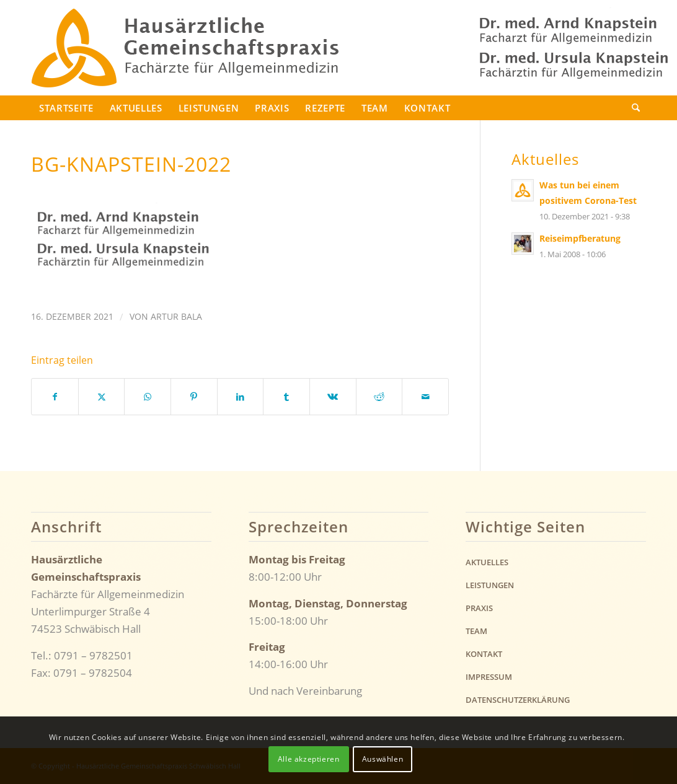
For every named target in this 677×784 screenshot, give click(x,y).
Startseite (66, 108)
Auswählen (383, 759)
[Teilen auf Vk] (333, 397)
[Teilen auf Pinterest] (194, 397)
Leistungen (209, 108)
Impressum (489, 677)
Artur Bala (176, 316)
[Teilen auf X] (102, 397)
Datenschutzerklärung (518, 700)
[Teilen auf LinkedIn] (241, 397)
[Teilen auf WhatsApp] (148, 397)
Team (375, 108)
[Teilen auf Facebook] (55, 397)
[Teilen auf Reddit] (379, 397)
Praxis (272, 108)
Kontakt (427, 108)
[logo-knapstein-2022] (186, 48)
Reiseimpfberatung (580, 238)
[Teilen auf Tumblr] (286, 397)
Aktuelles (136, 108)
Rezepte (325, 108)
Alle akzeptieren (309, 759)
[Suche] (635, 108)
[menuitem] (635, 108)
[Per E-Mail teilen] (425, 397)
